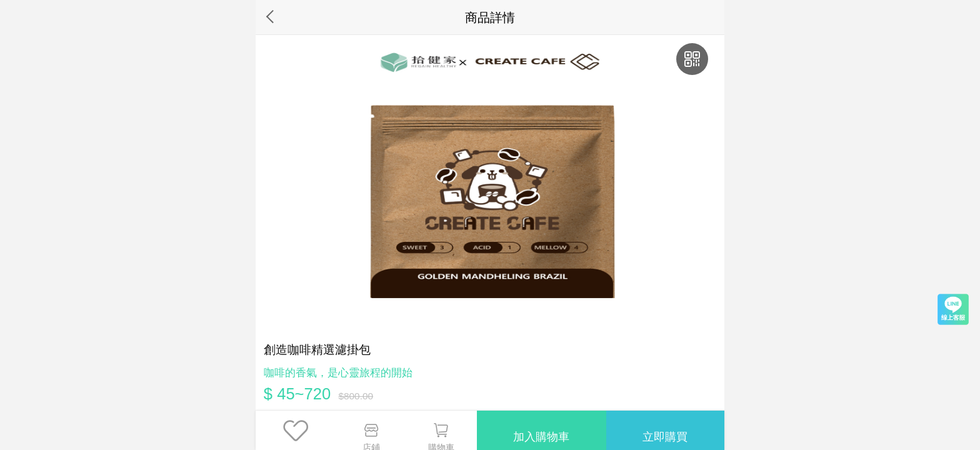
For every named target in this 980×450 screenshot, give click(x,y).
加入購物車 (538, 430)
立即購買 (664, 430)
